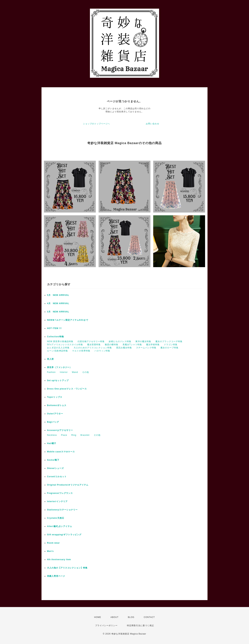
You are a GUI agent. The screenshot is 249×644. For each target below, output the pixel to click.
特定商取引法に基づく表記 (140, 626)
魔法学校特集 (153, 345)
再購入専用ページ (56, 576)
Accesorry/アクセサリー (60, 430)
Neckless (52, 435)
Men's (50, 551)
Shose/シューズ (55, 468)
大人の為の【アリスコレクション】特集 (67, 568)
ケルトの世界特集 (81, 351)
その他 (86, 372)
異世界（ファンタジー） (59, 367)
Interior (64, 372)
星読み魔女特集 (124, 348)
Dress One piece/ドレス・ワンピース (67, 389)
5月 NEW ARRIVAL (58, 295)
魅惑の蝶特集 (112, 345)
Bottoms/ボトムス (57, 405)
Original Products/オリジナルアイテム (68, 485)
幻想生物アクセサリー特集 (91, 341)
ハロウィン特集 (102, 351)
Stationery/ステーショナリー (62, 510)
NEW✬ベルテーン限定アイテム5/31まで (68, 320)
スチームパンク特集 (146, 348)
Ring (74, 435)
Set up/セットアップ (58, 380)
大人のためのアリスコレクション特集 (93, 348)
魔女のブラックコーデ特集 (169, 341)
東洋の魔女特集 (143, 341)
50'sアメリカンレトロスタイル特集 (65, 345)
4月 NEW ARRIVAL (58, 303)
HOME (98, 617)
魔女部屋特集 (94, 345)
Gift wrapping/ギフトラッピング (64, 535)
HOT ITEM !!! (54, 328)
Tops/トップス (55, 397)
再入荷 (50, 359)
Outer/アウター (55, 414)
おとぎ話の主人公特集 (58, 348)
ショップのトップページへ (96, 124)
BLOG (131, 617)
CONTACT (149, 617)
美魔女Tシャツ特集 (132, 345)
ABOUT (114, 617)
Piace (64, 435)
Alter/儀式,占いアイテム (60, 526)
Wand (75, 372)
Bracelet (85, 435)
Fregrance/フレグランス (60, 493)
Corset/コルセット (57, 477)
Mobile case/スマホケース (61, 452)
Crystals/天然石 (56, 518)
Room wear (53, 543)
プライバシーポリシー (106, 626)
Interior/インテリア (57, 501)
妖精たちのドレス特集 (120, 341)
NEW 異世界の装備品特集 (60, 341)
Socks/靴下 (53, 460)
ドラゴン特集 (171, 345)
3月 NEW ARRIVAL (58, 312)
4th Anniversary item (59, 560)
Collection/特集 (56, 337)
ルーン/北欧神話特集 (57, 351)
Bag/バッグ (53, 422)
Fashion (51, 372)
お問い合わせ (153, 124)
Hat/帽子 (52, 443)
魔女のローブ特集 (169, 348)
